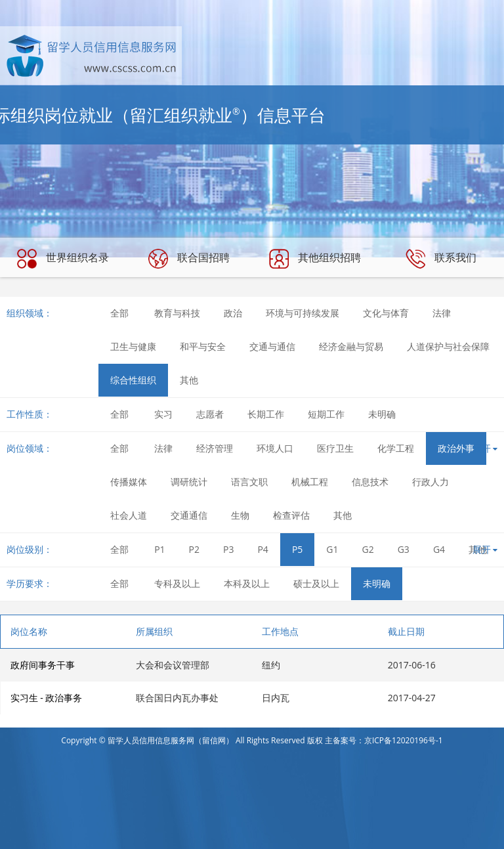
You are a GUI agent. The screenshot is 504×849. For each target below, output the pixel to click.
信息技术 (370, 482)
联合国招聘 (189, 259)
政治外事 (456, 448)
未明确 (382, 414)
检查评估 (291, 515)
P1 (159, 549)
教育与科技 (177, 313)
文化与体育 (386, 313)
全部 (119, 313)
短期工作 (326, 414)
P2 (194, 549)
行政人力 (430, 482)
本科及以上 (247, 583)
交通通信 (189, 515)
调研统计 (189, 482)
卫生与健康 (133, 346)
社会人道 (129, 515)
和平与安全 (203, 346)
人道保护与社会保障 (448, 346)
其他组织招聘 (315, 259)
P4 (262, 549)
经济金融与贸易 (351, 346)
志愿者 (210, 414)
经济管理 (215, 448)
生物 (240, 515)
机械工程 (310, 482)
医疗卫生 (335, 448)
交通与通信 (272, 346)
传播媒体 (129, 482)
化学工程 (396, 448)
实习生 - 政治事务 (47, 698)
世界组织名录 (63, 259)
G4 (439, 549)
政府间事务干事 (43, 665)
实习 (163, 414)
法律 (442, 313)
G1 (332, 549)
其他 (189, 380)
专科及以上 (177, 583)
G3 (404, 549)
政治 (233, 313)
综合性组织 (133, 380)
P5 (297, 549)
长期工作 (266, 414)
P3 (228, 549)
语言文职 (249, 482)
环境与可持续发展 (303, 313)
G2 (368, 549)
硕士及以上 (316, 583)
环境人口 (275, 448)
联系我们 (441, 259)
